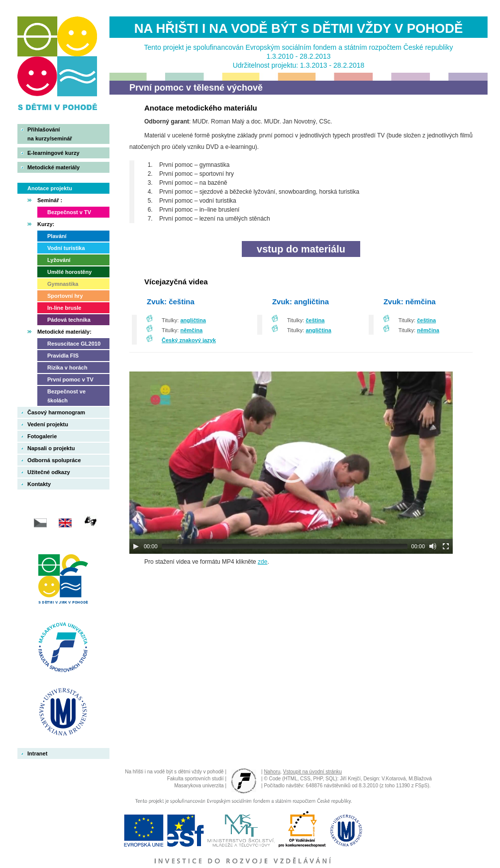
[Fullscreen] (446, 546)
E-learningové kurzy (53, 153)
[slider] (285, 546)
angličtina (193, 320)
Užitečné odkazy (49, 472)
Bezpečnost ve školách (66, 396)
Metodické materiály (53, 167)
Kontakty (39, 484)
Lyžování (59, 260)
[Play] (136, 546)
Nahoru (272, 772)
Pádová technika (69, 320)
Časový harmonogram (56, 412)
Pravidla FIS (63, 356)
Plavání (57, 236)
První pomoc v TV (70, 379)
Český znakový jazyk (189, 340)
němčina (192, 330)
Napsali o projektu (51, 448)
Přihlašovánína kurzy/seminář (50, 134)
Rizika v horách (67, 368)
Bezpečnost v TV (69, 212)
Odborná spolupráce (54, 460)
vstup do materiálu (301, 249)
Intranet (37, 753)
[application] (291, 463)
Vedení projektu (48, 424)
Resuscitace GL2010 (74, 344)
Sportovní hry (65, 296)
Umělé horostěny (69, 272)
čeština (315, 320)
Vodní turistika (66, 248)
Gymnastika (63, 284)
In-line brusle (64, 308)
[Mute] (433, 546)
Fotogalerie (42, 436)
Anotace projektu (50, 188)
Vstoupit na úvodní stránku (312, 772)
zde (262, 562)
